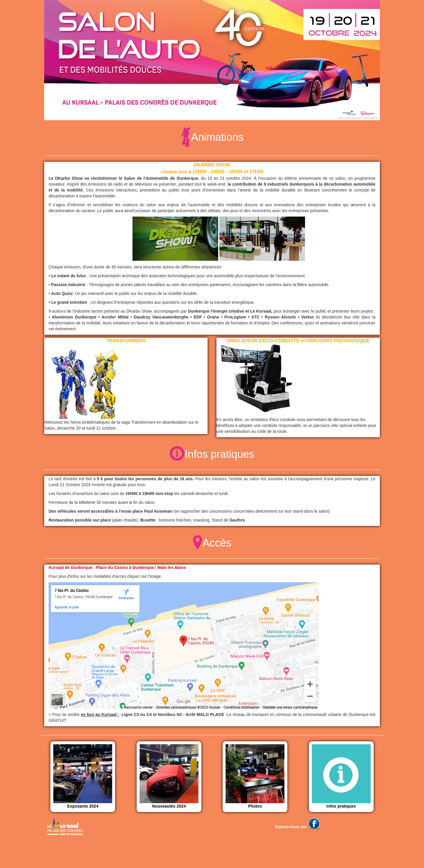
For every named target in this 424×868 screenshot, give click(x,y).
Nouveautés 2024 (169, 776)
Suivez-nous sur (298, 827)
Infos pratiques (341, 776)
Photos (255, 776)
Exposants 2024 (83, 776)
